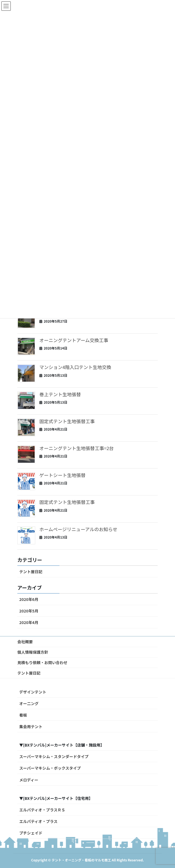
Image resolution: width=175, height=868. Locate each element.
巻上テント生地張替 (60, 394)
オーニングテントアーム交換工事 (74, 340)
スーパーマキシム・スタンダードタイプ (54, 756)
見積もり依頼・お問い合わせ (42, 662)
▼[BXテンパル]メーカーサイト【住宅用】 (56, 798)
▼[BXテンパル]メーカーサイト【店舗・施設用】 (62, 745)
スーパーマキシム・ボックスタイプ (50, 768)
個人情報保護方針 (33, 652)
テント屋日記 (31, 572)
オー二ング (29, 703)
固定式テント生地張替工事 (67, 421)
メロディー (29, 780)
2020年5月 (29, 611)
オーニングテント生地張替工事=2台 (76, 448)
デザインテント (33, 692)
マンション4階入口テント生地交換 (75, 367)
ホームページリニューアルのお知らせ (78, 529)
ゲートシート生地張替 (62, 475)
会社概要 (25, 642)
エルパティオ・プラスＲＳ (42, 810)
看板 (23, 715)
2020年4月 (29, 622)
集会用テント (31, 726)
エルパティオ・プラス (38, 821)
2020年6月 (29, 599)
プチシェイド (31, 833)
